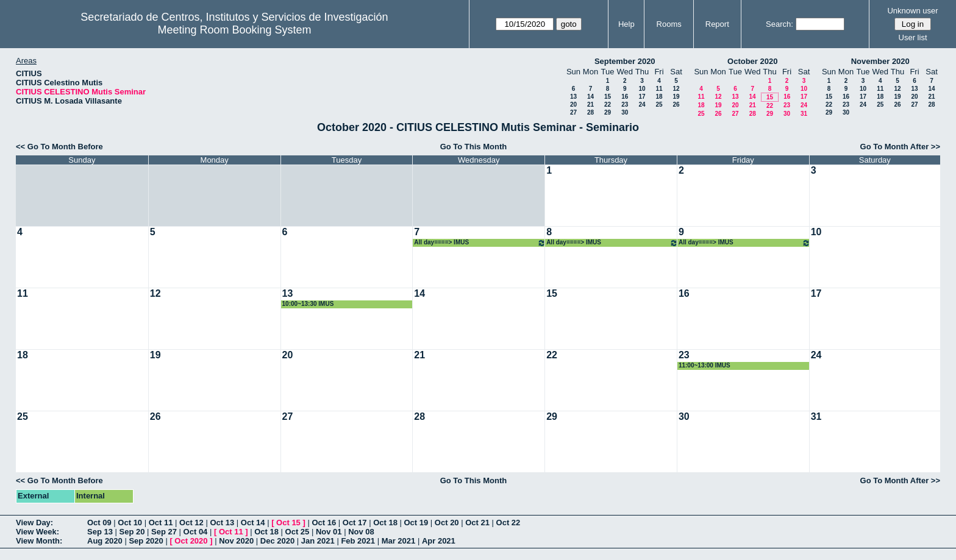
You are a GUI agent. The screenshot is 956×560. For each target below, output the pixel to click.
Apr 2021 (439, 541)
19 (676, 97)
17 (642, 97)
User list (913, 37)
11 (659, 89)
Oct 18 (385, 523)
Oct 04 (196, 532)
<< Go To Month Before (59, 147)
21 (590, 105)
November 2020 (880, 61)
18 (659, 97)
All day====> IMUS (480, 243)
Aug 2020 (105, 541)
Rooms (669, 24)
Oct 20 (447, 523)
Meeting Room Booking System (234, 30)
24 (642, 105)
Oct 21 (477, 523)
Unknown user (912, 11)
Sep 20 (132, 532)
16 (625, 97)
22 (608, 105)
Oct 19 (416, 523)
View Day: (34, 523)
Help (626, 24)
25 (659, 105)
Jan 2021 (318, 541)
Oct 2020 (191, 541)
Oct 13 (222, 523)
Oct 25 (298, 532)
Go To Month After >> (900, 147)
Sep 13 (100, 532)
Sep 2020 (146, 541)
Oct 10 (130, 523)
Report (717, 24)
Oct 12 (191, 523)
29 (608, 112)
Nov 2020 (236, 541)
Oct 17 (355, 523)
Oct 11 (161, 523)
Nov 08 (361, 532)
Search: (779, 24)
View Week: (37, 532)
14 (590, 97)
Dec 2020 (277, 541)
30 (625, 112)
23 (625, 105)
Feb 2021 (358, 541)
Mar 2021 (399, 541)
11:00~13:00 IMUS (705, 365)
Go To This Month (474, 147)
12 (676, 89)
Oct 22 (508, 523)
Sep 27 (164, 532)
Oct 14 (253, 523)
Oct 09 (99, 523)
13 (573, 97)
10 (642, 89)
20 (573, 105)
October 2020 (752, 61)
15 (608, 97)
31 (804, 114)
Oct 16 (324, 523)
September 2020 (625, 61)
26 (676, 105)
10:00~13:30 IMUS (308, 304)
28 (590, 112)
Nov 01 (329, 532)
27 (573, 112)
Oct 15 (288, 523)
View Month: (39, 541)
